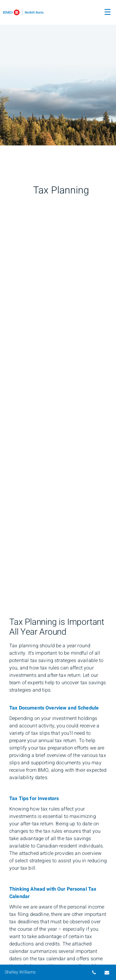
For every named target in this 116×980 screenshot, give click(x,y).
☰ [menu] (107, 12)
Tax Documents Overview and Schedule (54, 708)
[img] (58, 73)
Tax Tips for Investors (34, 799)
